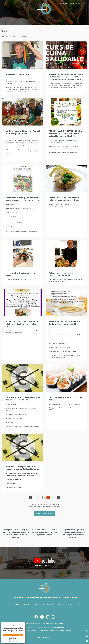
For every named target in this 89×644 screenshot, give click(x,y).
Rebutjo (18, 635)
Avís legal (33, 631)
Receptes (71, 605)
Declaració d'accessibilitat (57, 631)
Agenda (27, 605)
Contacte (44, 608)
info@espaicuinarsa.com (58, 627)
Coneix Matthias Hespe (45, 513)
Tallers (17, 605)
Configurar (13, 639)
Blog (80, 605)
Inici (9, 605)
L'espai (36, 605)
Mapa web (69, 631)
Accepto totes (8, 635)
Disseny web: (44, 638)
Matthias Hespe (48, 605)
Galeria (60, 605)
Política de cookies (43, 631)
